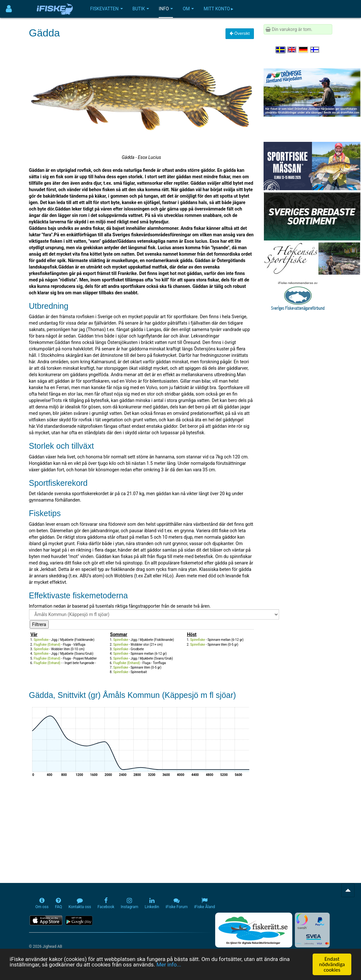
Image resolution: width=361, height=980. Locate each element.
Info (166, 9)
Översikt (240, 33)
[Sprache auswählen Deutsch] (304, 50)
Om (188, 9)
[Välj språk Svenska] (281, 50)
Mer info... (169, 965)
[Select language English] (292, 50)
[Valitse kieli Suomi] (315, 50)
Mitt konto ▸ (218, 9)
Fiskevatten (107, 9)
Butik (141, 9)
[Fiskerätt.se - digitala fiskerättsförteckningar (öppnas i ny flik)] (254, 930)
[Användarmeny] (9, 9)
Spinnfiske (41, 640)
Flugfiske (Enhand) (47, 645)
